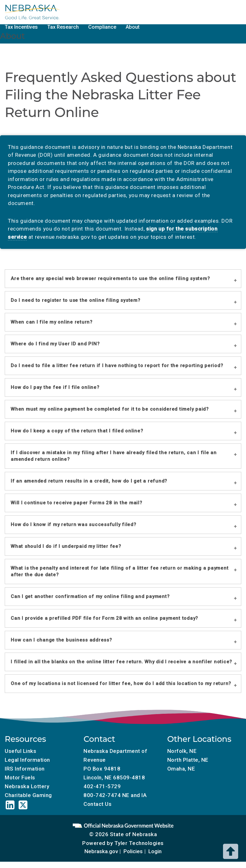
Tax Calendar (124, 12)
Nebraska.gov (101, 851)
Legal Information (27, 760)
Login (155, 851)
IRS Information (25, 769)
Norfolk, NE (182, 751)
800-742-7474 (102, 795)
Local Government (78, 12)
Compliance (102, 27)
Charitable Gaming (208, 12)
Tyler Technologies (139, 843)
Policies (133, 851)
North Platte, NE (188, 760)
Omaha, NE (181, 769)
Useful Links (20, 751)
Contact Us (97, 804)
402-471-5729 (102, 786)
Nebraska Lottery (27, 786)
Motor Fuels (163, 12)
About (133, 27)
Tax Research (63, 27)
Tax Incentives (21, 27)
